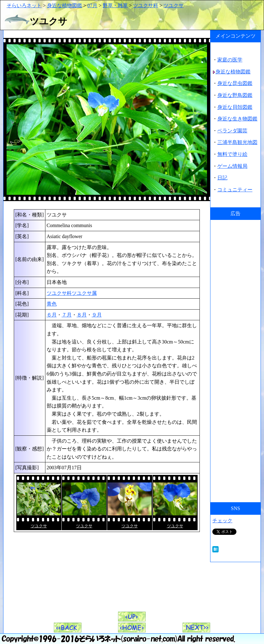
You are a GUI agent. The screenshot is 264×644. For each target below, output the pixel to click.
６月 (52, 315)
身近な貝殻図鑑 (235, 107)
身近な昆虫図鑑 (235, 83)
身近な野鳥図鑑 (235, 95)
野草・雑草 (115, 5)
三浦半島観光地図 (237, 142)
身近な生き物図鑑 (237, 119)
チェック (222, 521)
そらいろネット (24, 5)
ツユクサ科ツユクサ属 (72, 293)
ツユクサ (173, 5)
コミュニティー (235, 190)
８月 (82, 315)
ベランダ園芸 (232, 131)
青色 (52, 304)
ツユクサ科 (146, 5)
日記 (222, 178)
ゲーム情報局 (232, 166)
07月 (92, 5)
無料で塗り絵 (232, 154)
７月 (67, 315)
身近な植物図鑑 (65, 5)
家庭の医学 (230, 60)
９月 (97, 315)
